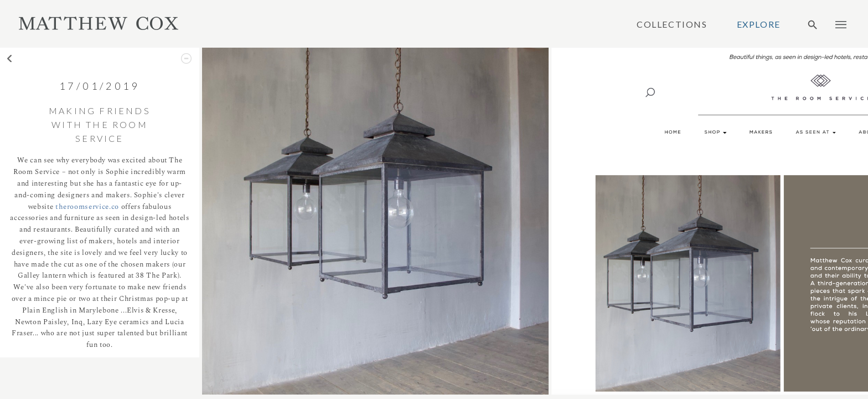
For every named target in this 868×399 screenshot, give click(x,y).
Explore (759, 24)
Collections (672, 24)
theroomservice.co (87, 207)
